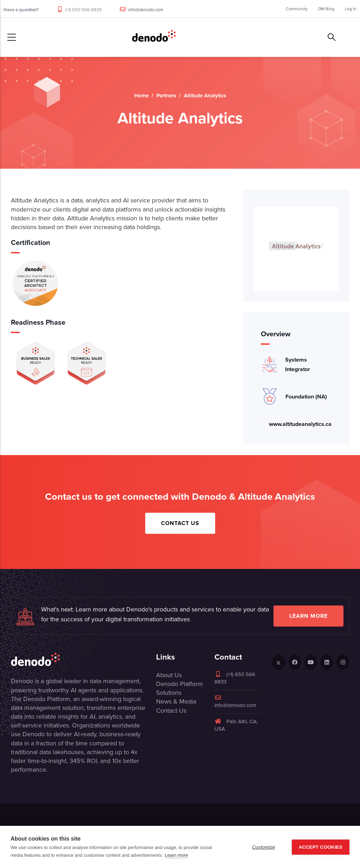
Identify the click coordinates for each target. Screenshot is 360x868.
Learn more (308, 616)
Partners (166, 96)
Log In (351, 9)
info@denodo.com (146, 10)
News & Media (176, 701)
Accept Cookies (321, 847)
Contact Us (180, 523)
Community (297, 9)
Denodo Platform (179, 684)
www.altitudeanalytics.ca (300, 424)
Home (142, 96)
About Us (169, 675)
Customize (264, 847)
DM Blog (326, 9)
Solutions (169, 693)
